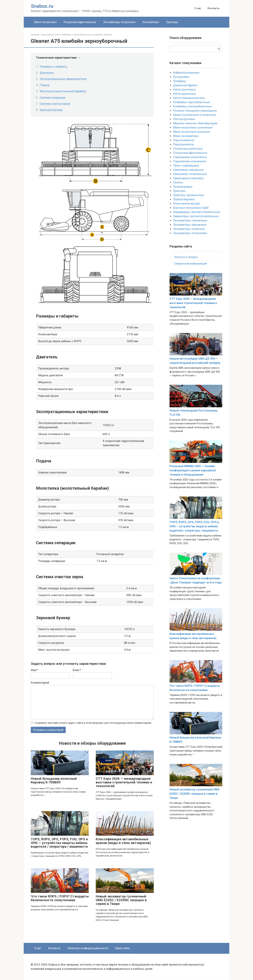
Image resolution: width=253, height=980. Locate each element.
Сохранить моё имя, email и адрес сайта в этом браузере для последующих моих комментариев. (93, 723)
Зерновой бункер (51, 110)
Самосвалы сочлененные (190, 174)
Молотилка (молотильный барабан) (63, 91)
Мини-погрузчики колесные (192, 132)
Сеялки (178, 182)
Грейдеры (180, 81)
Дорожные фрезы (185, 85)
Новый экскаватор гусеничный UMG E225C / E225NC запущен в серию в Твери (121, 900)
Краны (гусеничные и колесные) (195, 115)
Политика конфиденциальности (88, 948)
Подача (44, 85)
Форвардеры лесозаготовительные (197, 212)
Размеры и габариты (53, 67)
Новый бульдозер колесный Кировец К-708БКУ (54, 781)
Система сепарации (52, 98)
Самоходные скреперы (188, 178)
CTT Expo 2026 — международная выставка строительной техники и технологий (124, 782)
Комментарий (40, 683)
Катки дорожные (184, 94)
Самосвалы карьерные (188, 170)
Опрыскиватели (184, 140)
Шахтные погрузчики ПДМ (191, 208)
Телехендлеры (183, 187)
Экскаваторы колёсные (189, 229)
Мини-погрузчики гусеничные (193, 128)
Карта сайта (122, 948)
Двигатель (47, 73)
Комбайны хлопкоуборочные (192, 106)
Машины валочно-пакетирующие (195, 123)
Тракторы (172, 22)
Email (77, 670)
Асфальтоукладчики (186, 73)
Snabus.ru (42, 6)
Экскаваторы (151, 22)
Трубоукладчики (184, 199)
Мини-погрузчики (45, 22)
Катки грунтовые (184, 89)
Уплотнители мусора (186, 204)
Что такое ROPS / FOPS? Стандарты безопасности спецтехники (60, 898)
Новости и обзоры (186, 257)
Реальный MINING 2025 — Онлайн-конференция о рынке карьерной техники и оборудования (193, 470)
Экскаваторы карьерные (190, 225)
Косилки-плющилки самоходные (195, 111)
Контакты (213, 8)
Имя (35, 670)
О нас (198, 8)
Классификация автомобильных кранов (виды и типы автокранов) (123, 841)
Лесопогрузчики (184, 119)
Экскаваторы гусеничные (190, 220)
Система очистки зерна (55, 104)
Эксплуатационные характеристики (63, 79)
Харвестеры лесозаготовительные (196, 216)
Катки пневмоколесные (189, 98)
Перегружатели (183, 144)
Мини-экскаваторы (186, 136)
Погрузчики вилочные (188, 149)
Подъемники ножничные (190, 161)
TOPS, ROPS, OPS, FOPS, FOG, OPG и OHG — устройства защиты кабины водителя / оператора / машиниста (59, 843)
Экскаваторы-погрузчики (119, 22)
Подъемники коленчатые (190, 157)
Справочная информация (190, 264)
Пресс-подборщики (186, 166)
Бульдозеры (181, 77)
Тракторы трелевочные (189, 195)
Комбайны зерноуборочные (192, 102)
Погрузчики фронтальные (80, 22)
